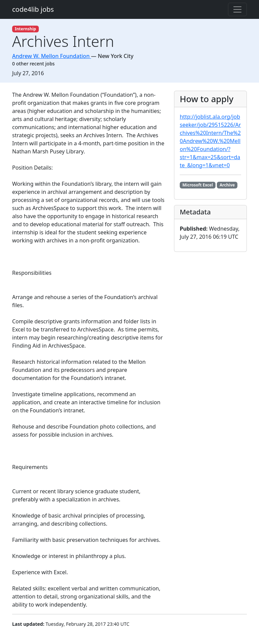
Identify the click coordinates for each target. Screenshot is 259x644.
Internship (25, 29)
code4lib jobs (33, 9)
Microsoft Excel (198, 185)
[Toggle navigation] (237, 9)
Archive (227, 185)
